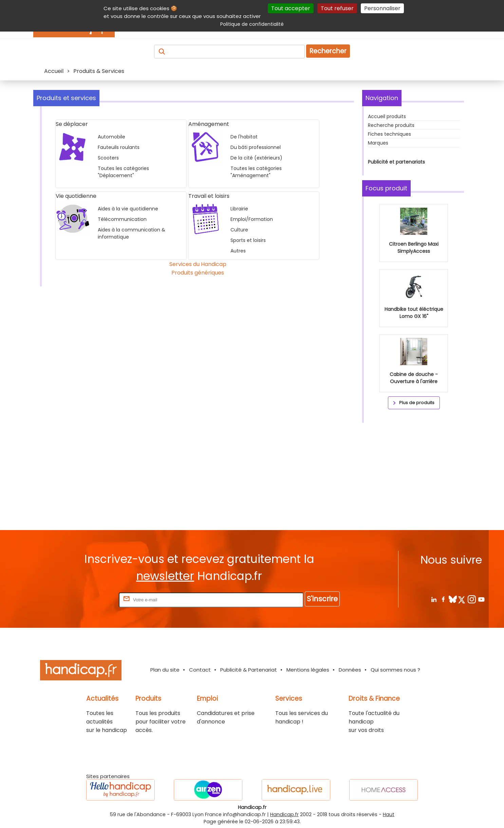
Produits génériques (198, 273)
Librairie (239, 209)
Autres (238, 251)
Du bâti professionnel (256, 147)
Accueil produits (387, 116)
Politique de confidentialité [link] (252, 24)
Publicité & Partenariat (249, 670)
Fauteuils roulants (119, 147)
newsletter (165, 576)
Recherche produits (391, 125)
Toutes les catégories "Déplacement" (123, 172)
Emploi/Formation (252, 219)
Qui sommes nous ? (395, 670)
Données (350, 670)
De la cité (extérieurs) (256, 158)
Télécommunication (122, 219)
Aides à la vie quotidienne (128, 209)
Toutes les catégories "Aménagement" (256, 172)
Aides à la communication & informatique (132, 233)
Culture (239, 230)
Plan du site (165, 670)
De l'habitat (244, 137)
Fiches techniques (389, 134)
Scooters (108, 158)
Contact (200, 670)
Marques (378, 143)
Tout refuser (337, 8)
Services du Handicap (198, 264)
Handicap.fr (284, 814)
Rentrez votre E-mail (90, 599)
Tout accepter (291, 8)
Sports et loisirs (248, 240)
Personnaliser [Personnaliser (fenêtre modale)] (382, 8)
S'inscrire (322, 599)
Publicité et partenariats (396, 162)
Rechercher (328, 51)
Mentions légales (308, 670)
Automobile (111, 137)
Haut (389, 814)
